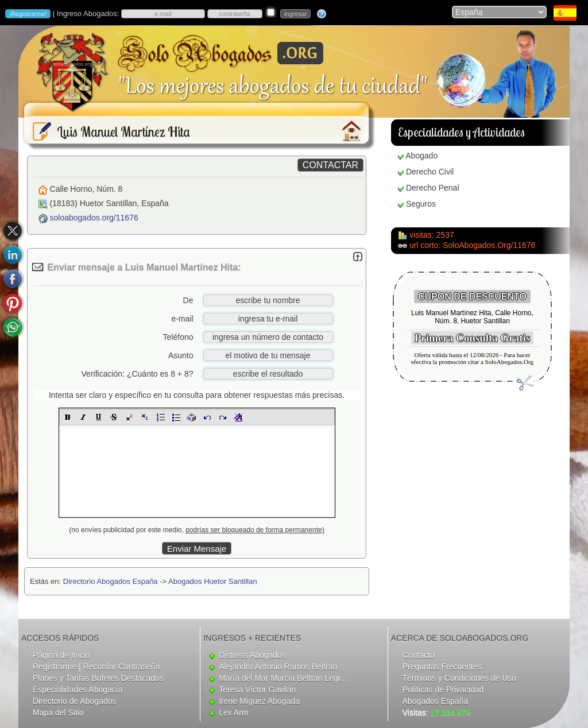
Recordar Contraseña (121, 667)
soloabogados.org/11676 (94, 218)
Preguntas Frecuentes (442, 667)
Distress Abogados (252, 655)
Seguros (421, 204)
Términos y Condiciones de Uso (459, 678)
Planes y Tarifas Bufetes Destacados (98, 678)
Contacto (419, 655)
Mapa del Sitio (58, 712)
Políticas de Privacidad (443, 690)
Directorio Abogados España (111, 581)
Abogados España (435, 701)
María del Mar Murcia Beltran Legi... (283, 678)
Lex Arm (233, 712)
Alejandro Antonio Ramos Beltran (278, 667)
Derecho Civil (430, 172)
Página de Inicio (61, 655)
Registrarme (55, 667)
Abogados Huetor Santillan (213, 581)
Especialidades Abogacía (78, 690)
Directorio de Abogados (75, 701)
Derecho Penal (433, 188)
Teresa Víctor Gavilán (257, 690)
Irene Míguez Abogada (259, 701)
